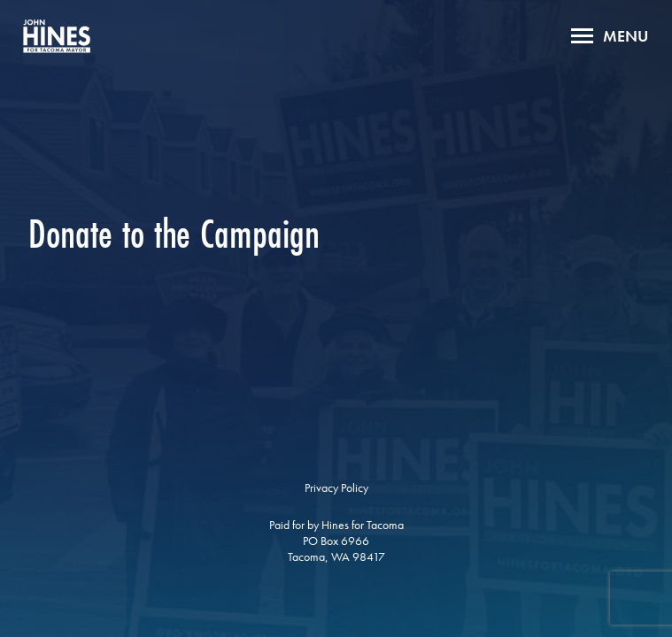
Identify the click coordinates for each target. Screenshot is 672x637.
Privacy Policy (336, 487)
